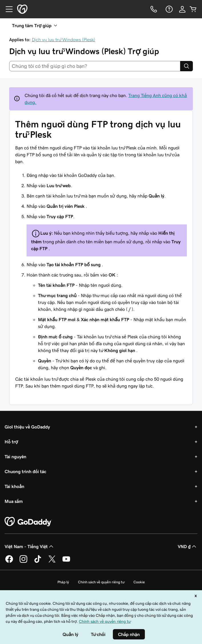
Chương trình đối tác (25, 471)
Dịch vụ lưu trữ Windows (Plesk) (63, 39)
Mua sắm (14, 501)
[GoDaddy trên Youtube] (66, 562)
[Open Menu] (7, 9)
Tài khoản (14, 486)
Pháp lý (63, 582)
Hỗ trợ (11, 442)
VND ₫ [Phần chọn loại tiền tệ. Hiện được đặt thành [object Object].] (188, 546)
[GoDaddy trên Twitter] (52, 562)
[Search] (187, 66)
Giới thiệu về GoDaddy (27, 427)
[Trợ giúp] (169, 9)
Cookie (139, 582)
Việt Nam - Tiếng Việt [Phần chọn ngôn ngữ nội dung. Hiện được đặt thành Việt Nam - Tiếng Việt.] (30, 546)
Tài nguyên (15, 457)
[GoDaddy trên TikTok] (38, 562)
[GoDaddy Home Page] (28, 522)
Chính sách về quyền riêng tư (101, 582)
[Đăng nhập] (182, 9)
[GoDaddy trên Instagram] (23, 562)
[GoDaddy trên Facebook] (9, 562)
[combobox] (95, 66)
